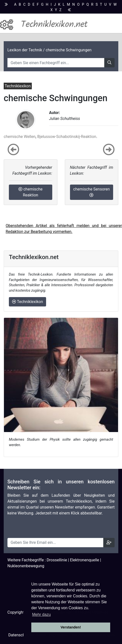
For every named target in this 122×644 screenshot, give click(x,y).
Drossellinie (57, 560)
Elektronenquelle (85, 560)
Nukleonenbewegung (26, 566)
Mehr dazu (41, 615)
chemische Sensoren (91, 192)
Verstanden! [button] (71, 627)
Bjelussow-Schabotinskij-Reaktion (67, 137)
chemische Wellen (20, 137)
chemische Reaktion (31, 192)
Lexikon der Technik (25, 50)
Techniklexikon (27, 302)
